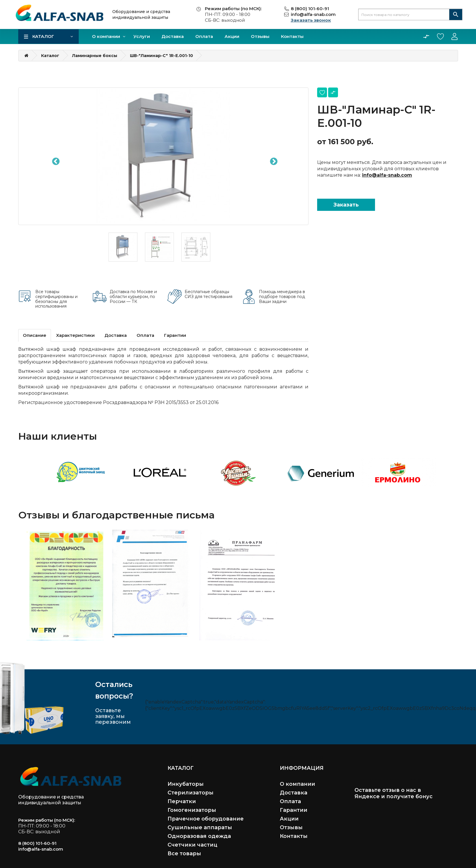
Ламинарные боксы (95, 56)
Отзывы (260, 36)
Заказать (346, 205)
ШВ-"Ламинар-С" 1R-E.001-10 (161, 56)
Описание (35, 335)
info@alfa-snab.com (313, 14)
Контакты (292, 36)
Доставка (173, 36)
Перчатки (182, 801)
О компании (106, 36)
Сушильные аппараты (200, 827)
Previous (54, 160)
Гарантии (175, 335)
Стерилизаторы (191, 793)
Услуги (142, 36)
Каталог (43, 36)
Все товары (184, 854)
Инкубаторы (186, 784)
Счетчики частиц (192, 845)
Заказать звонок (311, 20)
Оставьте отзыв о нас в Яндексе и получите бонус (394, 793)
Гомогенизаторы (192, 810)
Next (272, 160)
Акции (232, 36)
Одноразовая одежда (199, 836)
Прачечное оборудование (206, 819)
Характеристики (75, 335)
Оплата (204, 36)
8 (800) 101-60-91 (310, 9)
